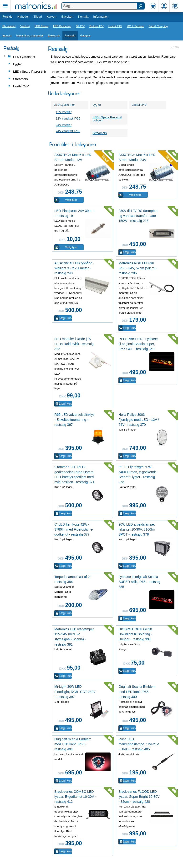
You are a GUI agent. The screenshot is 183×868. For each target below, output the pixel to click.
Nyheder (23, 17)
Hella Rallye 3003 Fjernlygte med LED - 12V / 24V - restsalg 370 (139, 420)
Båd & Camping (158, 26)
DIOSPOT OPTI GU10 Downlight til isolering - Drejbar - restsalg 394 (135, 634)
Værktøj (25, 26)
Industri (7, 35)
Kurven (51, 17)
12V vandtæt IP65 (68, 118)
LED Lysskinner (64, 105)
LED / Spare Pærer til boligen (107, 119)
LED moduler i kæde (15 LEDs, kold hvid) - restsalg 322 (74, 344)
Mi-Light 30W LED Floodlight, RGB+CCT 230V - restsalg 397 (75, 692)
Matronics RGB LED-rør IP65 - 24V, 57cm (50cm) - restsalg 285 (138, 268)
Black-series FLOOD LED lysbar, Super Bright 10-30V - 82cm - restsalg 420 (139, 797)
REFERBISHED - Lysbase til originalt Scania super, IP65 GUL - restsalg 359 (138, 344)
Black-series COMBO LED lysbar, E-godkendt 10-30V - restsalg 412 (75, 797)
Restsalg (70, 35)
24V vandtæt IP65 (68, 131)
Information (101, 17)
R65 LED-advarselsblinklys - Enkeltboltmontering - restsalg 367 (74, 420)
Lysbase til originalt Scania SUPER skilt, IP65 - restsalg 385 (139, 582)
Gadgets (85, 35)
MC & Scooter (135, 26)
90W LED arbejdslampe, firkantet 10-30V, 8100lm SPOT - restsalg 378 (137, 529)
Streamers (100, 133)
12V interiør (64, 112)
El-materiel (9, 26)
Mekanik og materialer (30, 35)
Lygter (97, 105)
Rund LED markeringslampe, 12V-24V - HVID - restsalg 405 (139, 744)
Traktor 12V (97, 26)
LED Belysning (62, 26)
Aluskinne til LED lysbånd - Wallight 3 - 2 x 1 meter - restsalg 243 (74, 268)
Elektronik (54, 35)
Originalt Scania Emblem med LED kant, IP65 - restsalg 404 (73, 744)
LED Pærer (41, 26)
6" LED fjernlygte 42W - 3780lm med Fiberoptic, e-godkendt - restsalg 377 (74, 529)
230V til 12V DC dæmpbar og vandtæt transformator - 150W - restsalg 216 (138, 216)
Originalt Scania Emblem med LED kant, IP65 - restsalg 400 (137, 692)
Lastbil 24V (115, 26)
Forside (8, 17)
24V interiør (64, 125)
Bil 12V (80, 26)
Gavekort (67, 17)
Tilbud (38, 17)
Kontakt (83, 17)
